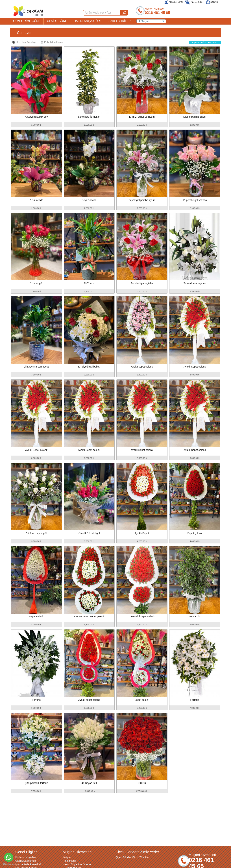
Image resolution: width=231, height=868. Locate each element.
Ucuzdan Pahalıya (24, 42)
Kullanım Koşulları (26, 857)
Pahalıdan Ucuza (52, 42)
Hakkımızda (69, 861)
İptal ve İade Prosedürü (28, 864)
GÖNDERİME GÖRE (27, 21)
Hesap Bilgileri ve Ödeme (77, 864)
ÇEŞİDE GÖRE (57, 21)
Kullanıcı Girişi (173, 2)
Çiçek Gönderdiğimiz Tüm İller (132, 857)
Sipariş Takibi (194, 2)
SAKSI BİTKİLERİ (120, 21)
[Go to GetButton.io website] (9, 864)
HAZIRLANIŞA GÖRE (88, 21)
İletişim (67, 857)
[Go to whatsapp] (9, 857)
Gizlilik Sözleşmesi (26, 861)
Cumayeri (25, 33)
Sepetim (212, 2)
